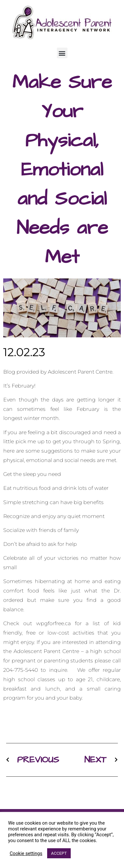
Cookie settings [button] (26, 853)
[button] (62, 53)
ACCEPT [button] (59, 853)
